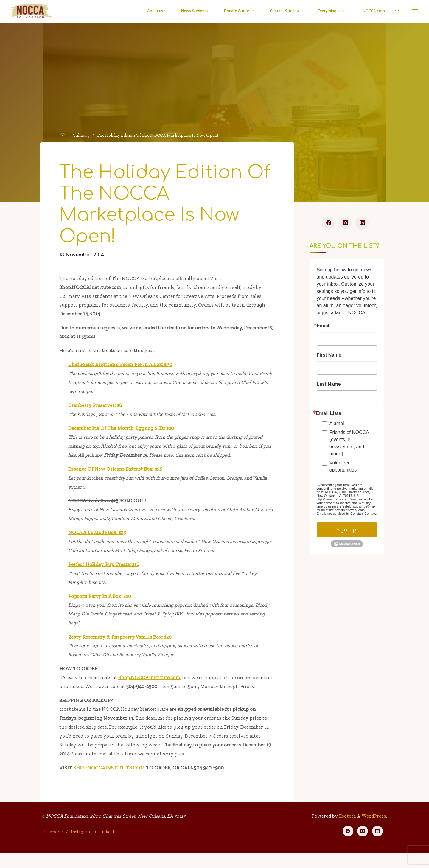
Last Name (328, 386)
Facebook (54, 846)
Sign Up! (347, 532)
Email (323, 328)
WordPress (373, 831)
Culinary (82, 135)
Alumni (336, 425)
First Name (329, 357)
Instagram (81, 846)
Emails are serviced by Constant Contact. (346, 515)
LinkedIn (108, 846)
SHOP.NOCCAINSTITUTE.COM (110, 781)
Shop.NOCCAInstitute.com (150, 689)
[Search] (395, 11)
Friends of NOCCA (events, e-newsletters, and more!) (349, 445)
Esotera (346, 831)
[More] (413, 11)
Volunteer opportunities (343, 468)
